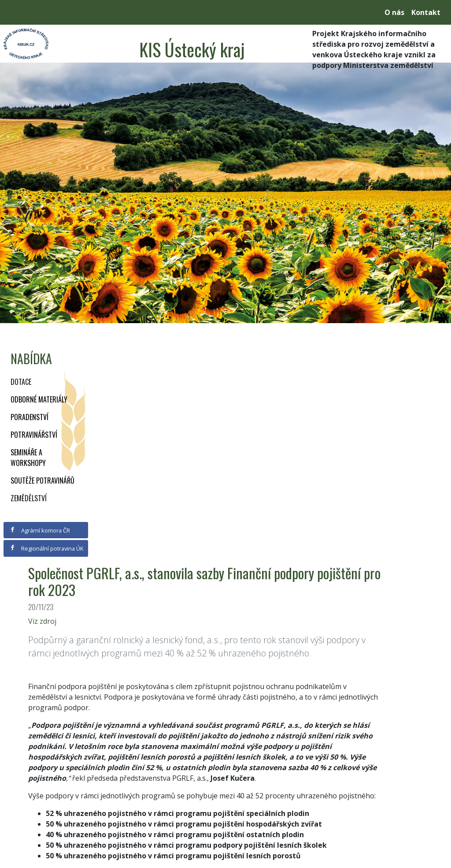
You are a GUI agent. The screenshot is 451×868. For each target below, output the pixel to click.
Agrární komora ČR (40, 530)
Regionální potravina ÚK (46, 548)
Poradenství (30, 417)
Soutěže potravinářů (43, 481)
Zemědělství (29, 498)
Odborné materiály (39, 399)
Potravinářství (34, 435)
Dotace (21, 382)
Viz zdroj (42, 621)
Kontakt (426, 12)
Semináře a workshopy (28, 458)
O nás (394, 12)
